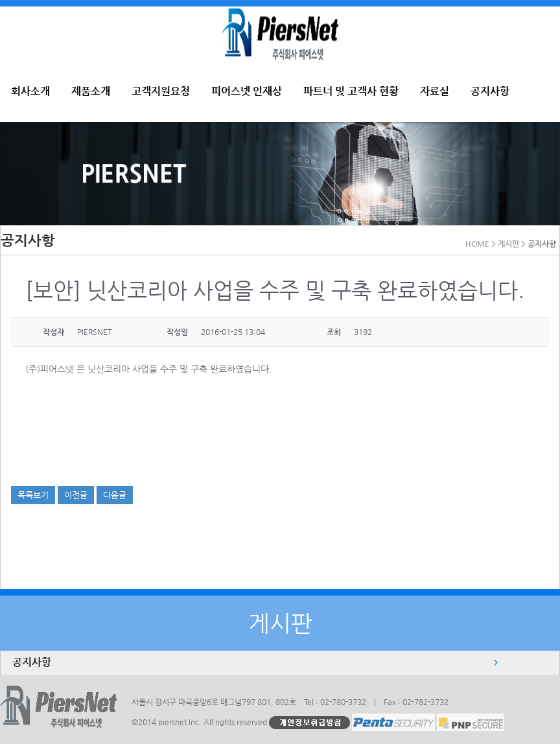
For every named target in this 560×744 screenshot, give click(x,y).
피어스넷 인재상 (247, 91)
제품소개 (91, 91)
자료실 (435, 91)
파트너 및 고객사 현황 (351, 91)
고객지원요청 (161, 91)
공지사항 (490, 91)
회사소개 (30, 91)
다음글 (115, 495)
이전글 (76, 495)
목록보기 (33, 495)
